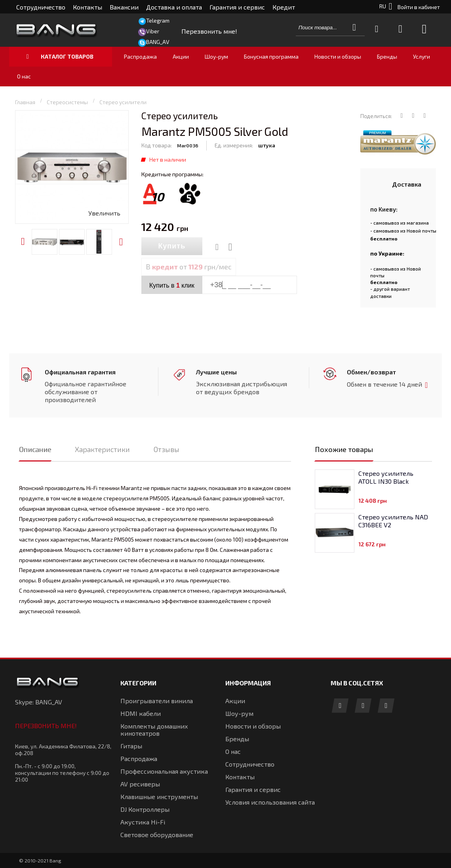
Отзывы (167, 449)
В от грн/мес (189, 267)
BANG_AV (158, 42)
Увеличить (104, 213)
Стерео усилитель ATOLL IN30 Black (386, 477)
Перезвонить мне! (46, 726)
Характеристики (102, 449)
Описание (35, 449)
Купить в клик (172, 285)
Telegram (158, 20)
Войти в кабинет (419, 7)
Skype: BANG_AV (39, 702)
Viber (153, 31)
